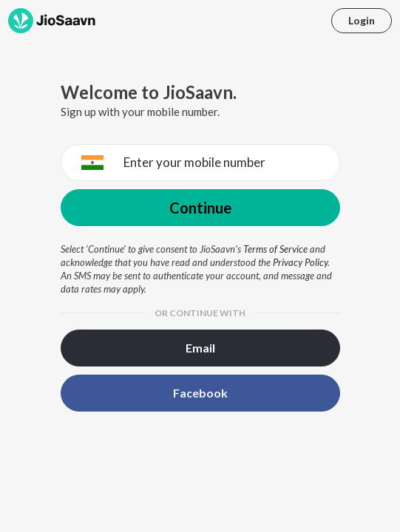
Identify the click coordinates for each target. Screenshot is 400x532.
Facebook (200, 393)
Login (362, 20)
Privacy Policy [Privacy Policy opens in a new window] (300, 262)
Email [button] (200, 348)
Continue (200, 208)
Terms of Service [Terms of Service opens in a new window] (275, 249)
